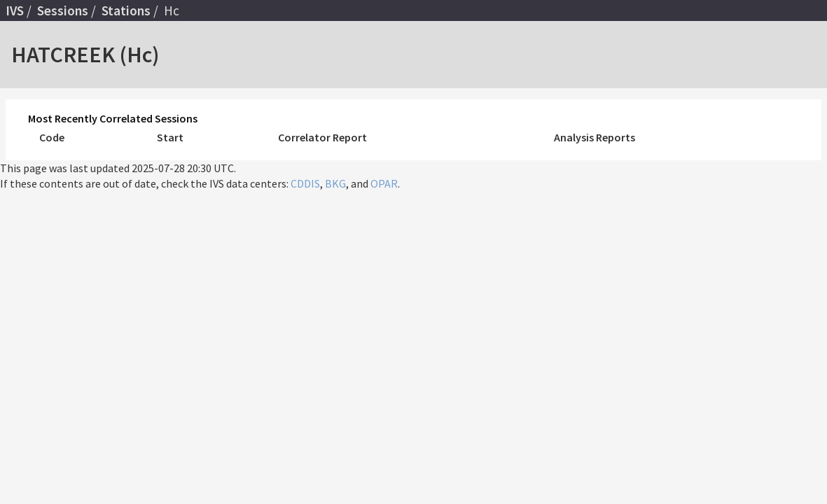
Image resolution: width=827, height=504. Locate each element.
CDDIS (305, 183)
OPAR (384, 183)
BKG (335, 183)
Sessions (63, 10)
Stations (126, 10)
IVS (15, 10)
